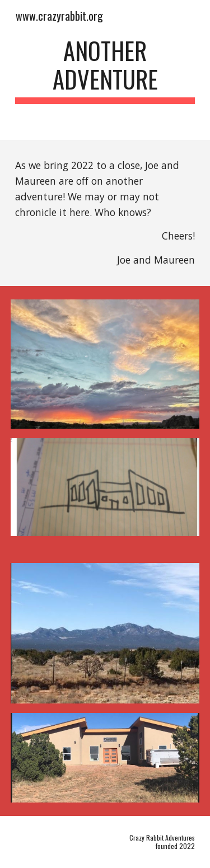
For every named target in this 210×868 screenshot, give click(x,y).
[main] (105, 70)
